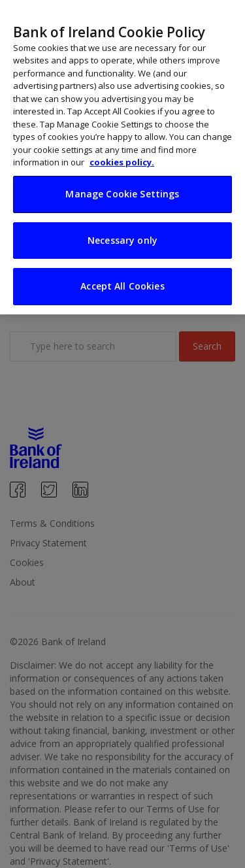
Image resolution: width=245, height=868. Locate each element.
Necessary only (122, 227)
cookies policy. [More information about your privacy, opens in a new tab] (122, 150)
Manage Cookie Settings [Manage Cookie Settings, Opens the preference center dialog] (122, 181)
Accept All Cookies (122, 274)
